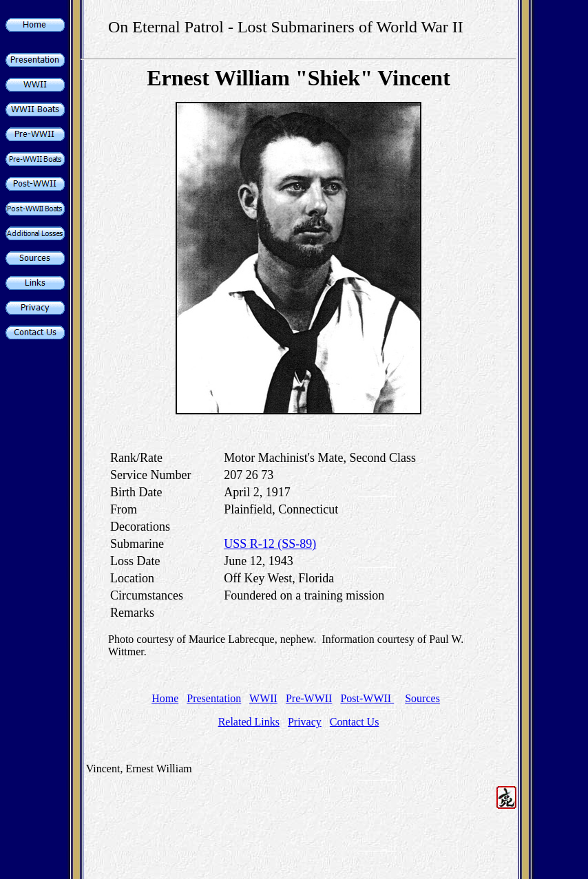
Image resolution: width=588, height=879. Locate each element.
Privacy (305, 722)
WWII (263, 698)
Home (165, 698)
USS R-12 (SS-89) (270, 544)
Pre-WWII (309, 698)
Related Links (249, 722)
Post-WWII (367, 698)
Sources (422, 698)
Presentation (214, 698)
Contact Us (355, 722)
